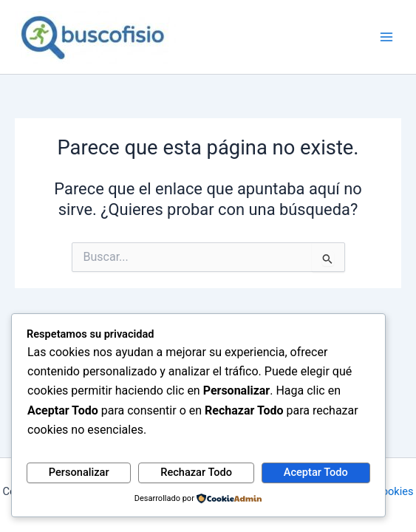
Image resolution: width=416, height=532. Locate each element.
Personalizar (79, 472)
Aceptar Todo (316, 472)
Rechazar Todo (196, 472)
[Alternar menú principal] (386, 37)
